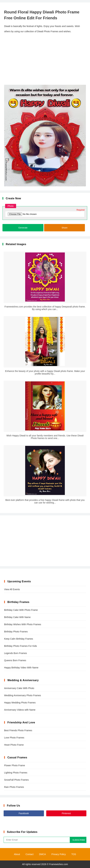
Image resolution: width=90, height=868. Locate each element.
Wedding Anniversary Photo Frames (23, 695)
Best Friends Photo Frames (18, 730)
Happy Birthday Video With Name (21, 668)
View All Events (12, 589)
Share (64, 228)
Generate (23, 228)
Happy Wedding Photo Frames (20, 703)
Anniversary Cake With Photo (19, 688)
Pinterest (66, 813)
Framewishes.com (59, 864)
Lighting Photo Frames (16, 773)
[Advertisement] (45, 59)
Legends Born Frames (16, 653)
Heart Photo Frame (14, 745)
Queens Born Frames (15, 660)
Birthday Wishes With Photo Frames (23, 624)
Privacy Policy (59, 854)
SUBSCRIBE (79, 840)
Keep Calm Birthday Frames (19, 639)
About (17, 854)
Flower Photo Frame (15, 765)
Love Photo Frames (14, 738)
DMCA (42, 854)
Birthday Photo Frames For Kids (20, 646)
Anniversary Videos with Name (20, 710)
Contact (29, 854)
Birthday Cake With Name (17, 617)
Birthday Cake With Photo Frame (21, 610)
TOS (74, 854)
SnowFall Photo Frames (16, 780)
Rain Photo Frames (14, 787)
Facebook (24, 813)
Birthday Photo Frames (16, 632)
